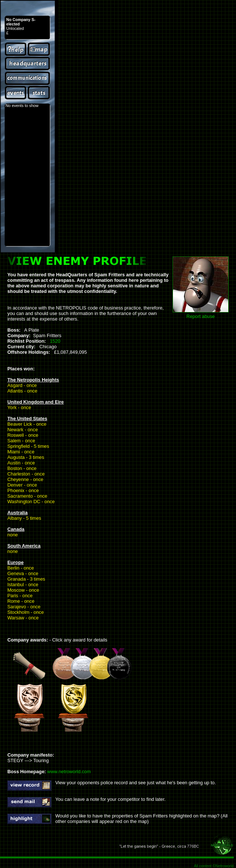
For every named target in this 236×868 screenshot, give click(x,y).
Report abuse (201, 316)
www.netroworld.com (69, 772)
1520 (55, 341)
